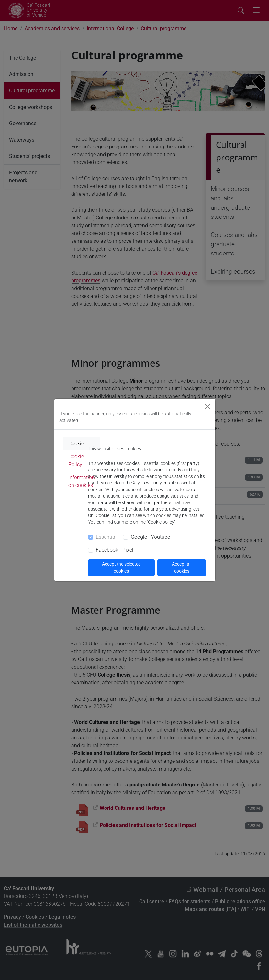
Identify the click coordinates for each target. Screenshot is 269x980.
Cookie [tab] (76, 444)
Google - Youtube (150, 537)
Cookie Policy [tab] (76, 460)
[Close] (207, 407)
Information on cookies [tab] (82, 481)
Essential (106, 537)
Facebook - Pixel (115, 550)
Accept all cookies (182, 567)
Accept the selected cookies (121, 567)
